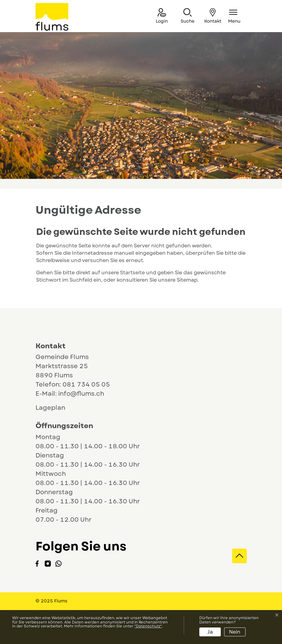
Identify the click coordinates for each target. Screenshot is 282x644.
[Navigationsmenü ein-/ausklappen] (234, 16)
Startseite (132, 273)
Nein (235, 632)
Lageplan (56, 408)
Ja (210, 632)
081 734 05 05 (86, 385)
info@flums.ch (81, 394)
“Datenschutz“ (148, 626)
